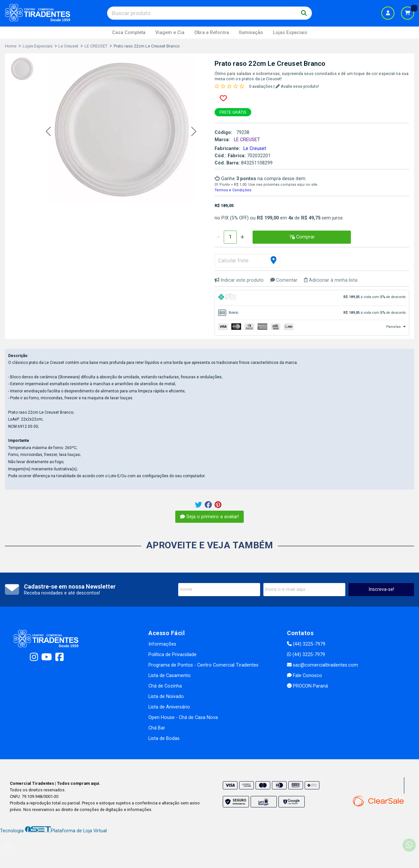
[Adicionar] (242, 237)
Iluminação (251, 33)
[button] (48, 132)
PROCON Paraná (307, 686)
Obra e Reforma (212, 33)
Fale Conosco (305, 676)
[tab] (312, 298)
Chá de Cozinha (165, 686)
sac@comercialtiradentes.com (323, 665)
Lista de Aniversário (169, 707)
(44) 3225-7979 (306, 644)
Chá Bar (157, 728)
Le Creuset (255, 149)
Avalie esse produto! (297, 86)
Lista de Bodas (164, 738)
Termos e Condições (233, 190)
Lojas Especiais (290, 33)
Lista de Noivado (166, 697)
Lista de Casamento (170, 676)
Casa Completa (129, 33)
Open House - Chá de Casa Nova (183, 717)
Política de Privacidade (172, 655)
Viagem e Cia (170, 33)
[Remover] (218, 237)
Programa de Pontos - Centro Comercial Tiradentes (203, 665)
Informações (162, 644)
